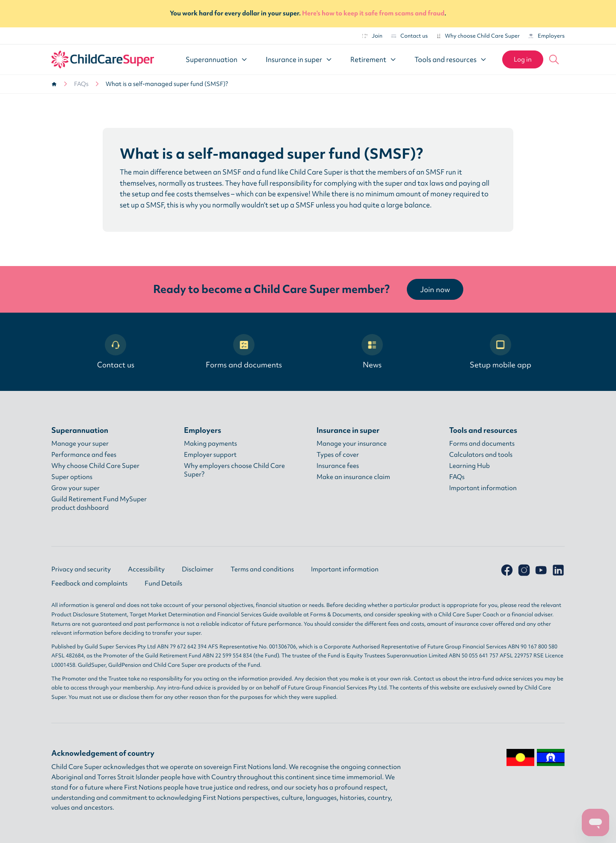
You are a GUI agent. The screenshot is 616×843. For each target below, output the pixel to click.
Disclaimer (198, 569)
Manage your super (80, 444)
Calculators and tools (481, 455)
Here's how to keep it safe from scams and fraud (373, 13)
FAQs (81, 84)
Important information (483, 488)
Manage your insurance (352, 444)
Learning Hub (469, 466)
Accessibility (146, 569)
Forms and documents (244, 352)
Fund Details (163, 583)
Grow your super (76, 488)
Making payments (210, 444)
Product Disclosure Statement (89, 614)
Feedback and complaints (89, 583)
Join (372, 36)
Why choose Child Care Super (478, 36)
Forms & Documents (336, 614)
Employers (546, 36)
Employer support (210, 455)
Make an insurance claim (353, 477)
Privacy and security (81, 569)
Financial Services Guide (247, 614)
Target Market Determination (167, 614)
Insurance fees (338, 466)
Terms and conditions (262, 569)
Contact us (409, 36)
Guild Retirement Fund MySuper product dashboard (99, 503)
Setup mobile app (500, 352)
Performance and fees (84, 455)
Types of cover (338, 455)
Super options (72, 477)
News (372, 352)
